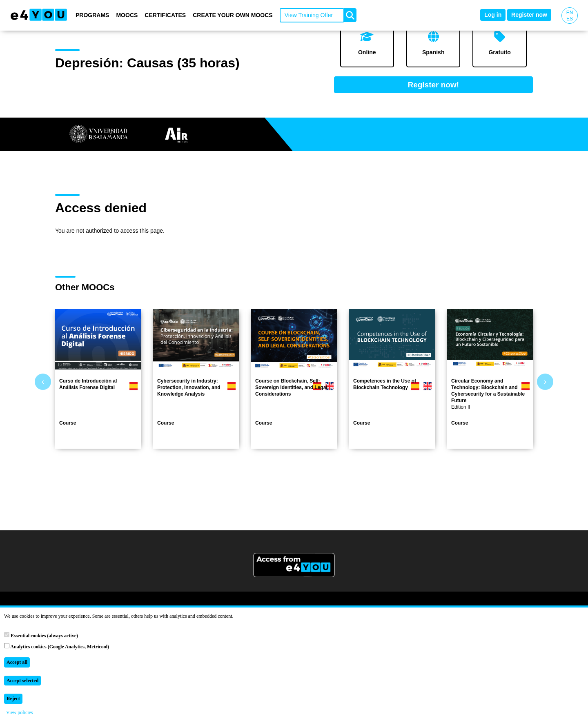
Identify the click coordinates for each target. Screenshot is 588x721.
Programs (92, 15)
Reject (13, 699)
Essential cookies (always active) (41, 635)
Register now (529, 15)
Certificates (165, 15)
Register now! (433, 85)
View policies (20, 712)
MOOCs (127, 15)
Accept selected (22, 681)
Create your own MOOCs (233, 15)
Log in (493, 15)
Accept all (17, 662)
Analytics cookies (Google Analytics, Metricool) (57, 646)
